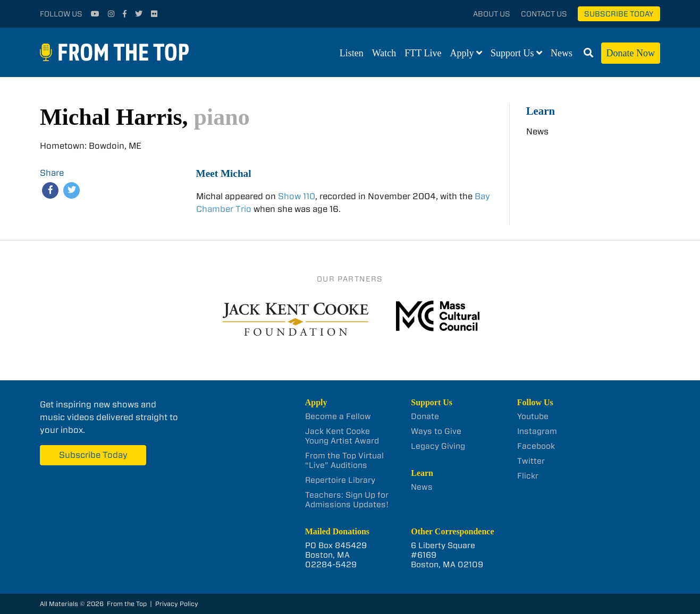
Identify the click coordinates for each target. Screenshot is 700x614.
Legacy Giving (438, 446)
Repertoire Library (340, 480)
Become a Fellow (338, 416)
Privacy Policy (177, 604)
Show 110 (297, 196)
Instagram (537, 431)
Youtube (533, 416)
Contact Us (544, 14)
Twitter (531, 461)
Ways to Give (436, 431)
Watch (384, 53)
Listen (352, 53)
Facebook (536, 446)
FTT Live (423, 53)
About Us (492, 14)
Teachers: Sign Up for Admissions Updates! (347, 500)
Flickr (528, 476)
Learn (541, 111)
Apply (462, 53)
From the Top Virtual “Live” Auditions (344, 461)
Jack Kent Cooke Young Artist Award (342, 436)
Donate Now (631, 53)
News (562, 53)
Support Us (512, 53)
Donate (425, 416)
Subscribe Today (619, 14)
